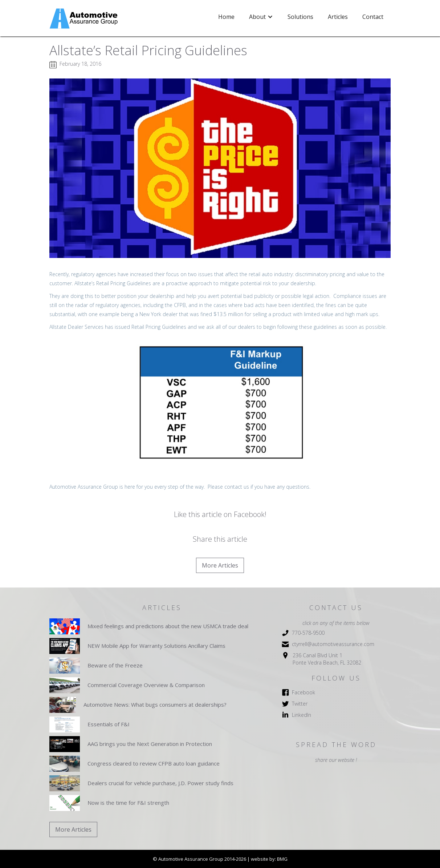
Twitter (300, 704)
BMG (282, 859)
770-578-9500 (308, 633)
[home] (84, 19)
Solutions (300, 17)
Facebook (303, 692)
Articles (338, 17)
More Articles (220, 565)
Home (226, 17)
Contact (373, 17)
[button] (261, 17)
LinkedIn (302, 715)
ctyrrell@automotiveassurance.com (333, 644)
